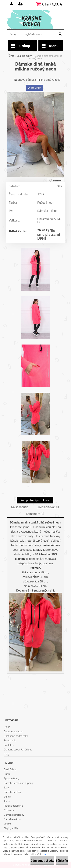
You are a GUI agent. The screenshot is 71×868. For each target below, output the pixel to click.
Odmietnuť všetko (42, 860)
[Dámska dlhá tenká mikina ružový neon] (36, 93)
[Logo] (33, 20)
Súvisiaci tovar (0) (48, 507)
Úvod (12, 56)
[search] (60, 34)
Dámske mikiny (25, 56)
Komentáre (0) (35, 514)
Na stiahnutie (20, 507)
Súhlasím (62, 860)
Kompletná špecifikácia (35, 500)
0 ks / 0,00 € (52, 4)
